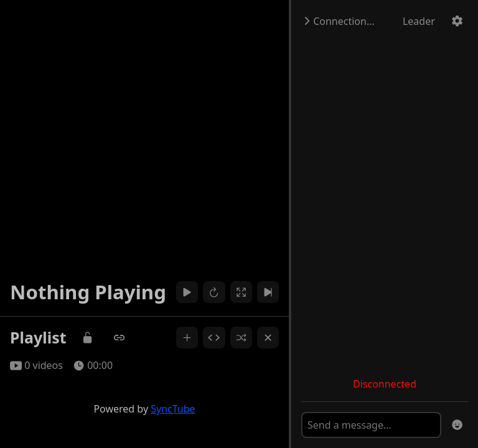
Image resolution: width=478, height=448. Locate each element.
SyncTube (173, 409)
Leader (419, 21)
